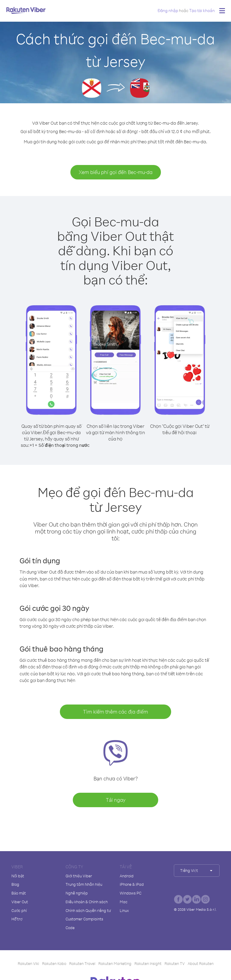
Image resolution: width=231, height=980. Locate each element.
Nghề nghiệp (77, 893)
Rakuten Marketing (115, 963)
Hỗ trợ (17, 919)
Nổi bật (18, 876)
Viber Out (20, 902)
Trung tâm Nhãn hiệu (84, 884)
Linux (124, 910)
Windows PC (131, 893)
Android (127, 876)
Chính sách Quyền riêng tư (88, 910)
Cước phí (19, 910)
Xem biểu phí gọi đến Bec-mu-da (116, 172)
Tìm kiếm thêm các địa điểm (115, 712)
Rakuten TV (175, 963)
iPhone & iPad (132, 884)
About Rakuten (201, 963)
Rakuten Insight (148, 963)
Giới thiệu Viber (79, 876)
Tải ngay (116, 800)
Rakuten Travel (82, 963)
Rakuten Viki (28, 963)
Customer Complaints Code (84, 923)
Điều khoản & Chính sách (87, 902)
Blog (15, 884)
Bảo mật (19, 893)
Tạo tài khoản (202, 10)
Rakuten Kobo (54, 963)
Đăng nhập (168, 10)
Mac (124, 902)
